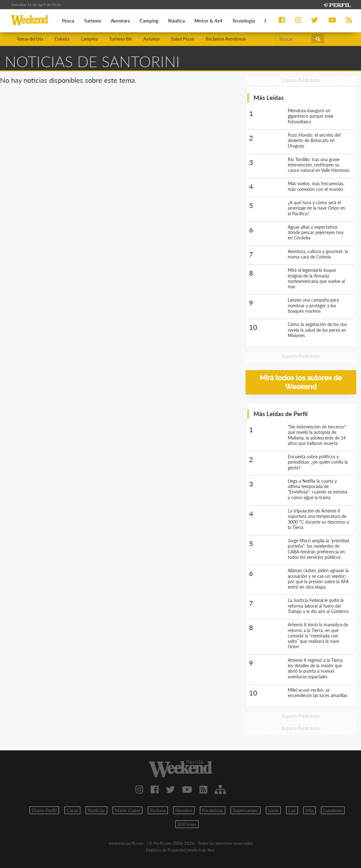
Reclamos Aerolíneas (226, 39)
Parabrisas (213, 810)
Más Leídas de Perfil (281, 414)
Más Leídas (269, 98)
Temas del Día (30, 39)
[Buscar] (294, 39)
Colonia (62, 39)
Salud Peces (183, 39)
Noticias (96, 810)
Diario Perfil (44, 810)
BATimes (187, 824)
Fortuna (158, 810)
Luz (292, 810)
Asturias (151, 39)
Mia (309, 810)
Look (273, 810)
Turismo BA (121, 39)
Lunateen (333, 810)
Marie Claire (128, 810)
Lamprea (89, 39)
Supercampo (246, 810)
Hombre (184, 810)
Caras (72, 810)
